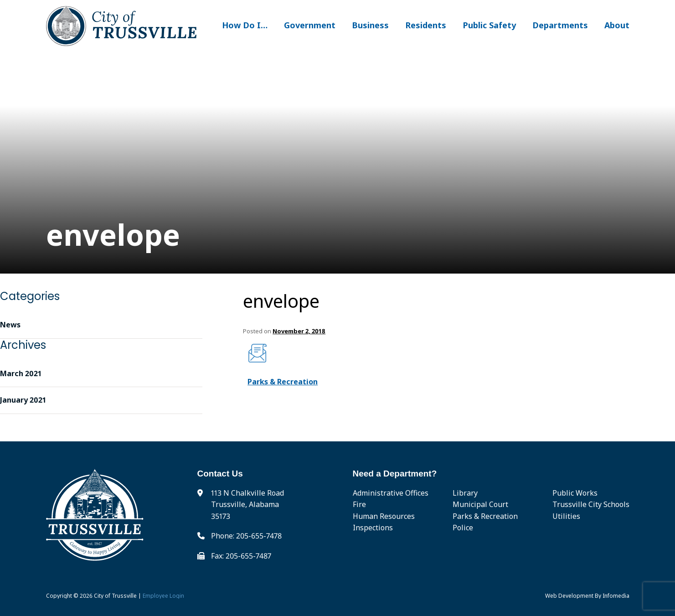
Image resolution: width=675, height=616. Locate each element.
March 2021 (21, 373)
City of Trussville (115, 596)
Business (370, 25)
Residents (426, 25)
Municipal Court (480, 504)
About (617, 25)
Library (465, 493)
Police (463, 528)
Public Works (575, 493)
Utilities (566, 516)
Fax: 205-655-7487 (241, 556)
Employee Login (163, 596)
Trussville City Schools (591, 504)
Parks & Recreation (283, 382)
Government (310, 25)
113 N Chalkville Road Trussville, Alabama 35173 (247, 505)
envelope (281, 301)
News (10, 325)
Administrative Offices (391, 493)
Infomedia (616, 596)
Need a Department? (395, 474)
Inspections (373, 528)
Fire (359, 504)
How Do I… (245, 25)
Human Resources (384, 516)
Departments (560, 25)
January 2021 (23, 400)
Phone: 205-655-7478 (246, 536)
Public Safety (489, 25)
